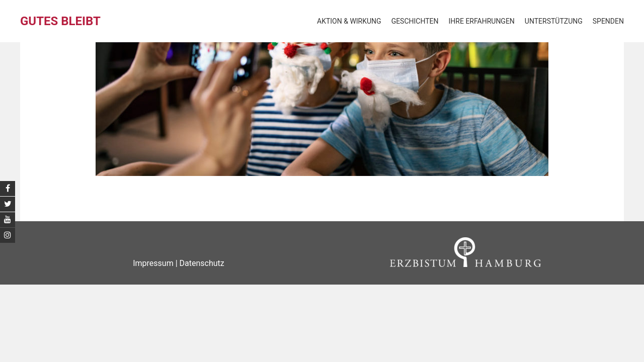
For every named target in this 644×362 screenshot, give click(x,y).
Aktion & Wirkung (349, 21)
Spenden (608, 21)
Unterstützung (554, 21)
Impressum (153, 263)
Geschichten (415, 21)
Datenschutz (202, 263)
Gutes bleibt (60, 21)
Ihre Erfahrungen (482, 21)
